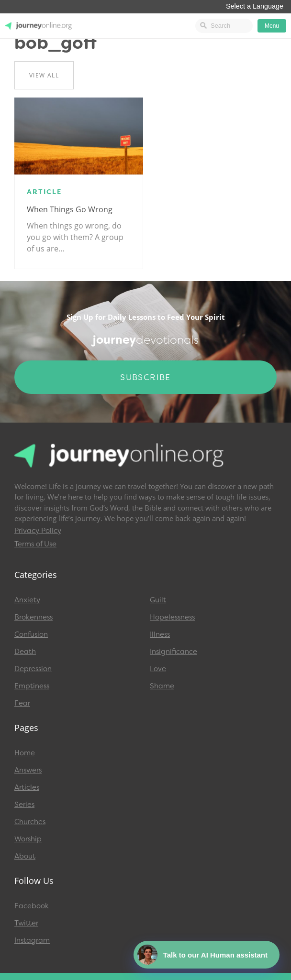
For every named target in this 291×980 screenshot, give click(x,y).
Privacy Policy (38, 531)
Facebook (32, 906)
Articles (27, 787)
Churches (30, 822)
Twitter (26, 923)
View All (44, 75)
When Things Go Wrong (70, 209)
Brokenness (34, 617)
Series (24, 805)
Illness (160, 634)
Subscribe (145, 377)
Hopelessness (172, 617)
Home (25, 753)
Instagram (32, 940)
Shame (162, 686)
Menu (272, 26)
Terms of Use (35, 544)
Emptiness (32, 686)
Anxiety (27, 600)
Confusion (31, 634)
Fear (22, 703)
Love (158, 669)
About (25, 856)
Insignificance (173, 652)
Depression (33, 669)
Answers (28, 770)
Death (25, 652)
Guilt (158, 600)
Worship (28, 839)
